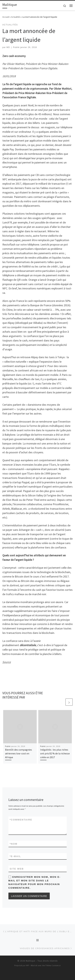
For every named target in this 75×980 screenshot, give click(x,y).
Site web (17, 869)
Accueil (6, 17)
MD (8, 47)
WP (28, 965)
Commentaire (21, 820)
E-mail (15, 856)
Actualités (16, 17)
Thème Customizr (53, 965)
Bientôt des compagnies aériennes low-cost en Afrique (19, 754)
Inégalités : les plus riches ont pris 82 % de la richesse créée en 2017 (55, 754)
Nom (14, 844)
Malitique (30, 961)
